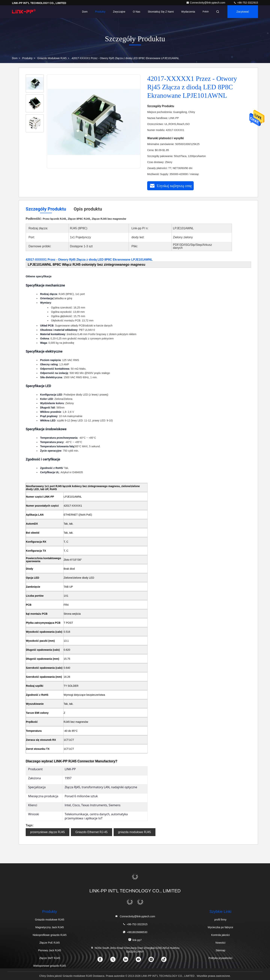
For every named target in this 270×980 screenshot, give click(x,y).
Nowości (220, 943)
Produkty (100, 12)
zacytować (243, 12)
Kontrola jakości (220, 935)
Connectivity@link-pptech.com (206, 3)
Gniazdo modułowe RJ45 (52, 58)
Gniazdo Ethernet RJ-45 (91, 832)
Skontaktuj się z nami (161, 12)
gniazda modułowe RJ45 (135, 832)
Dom (85, 12)
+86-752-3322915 (246, 3)
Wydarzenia (188, 12)
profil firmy (220, 920)
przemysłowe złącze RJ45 (48, 832)
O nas (136, 12)
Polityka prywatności (220, 958)
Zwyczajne (119, 12)
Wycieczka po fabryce (220, 927)
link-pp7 (135, 940)
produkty (27, 58)
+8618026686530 (135, 932)
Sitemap (220, 950)
